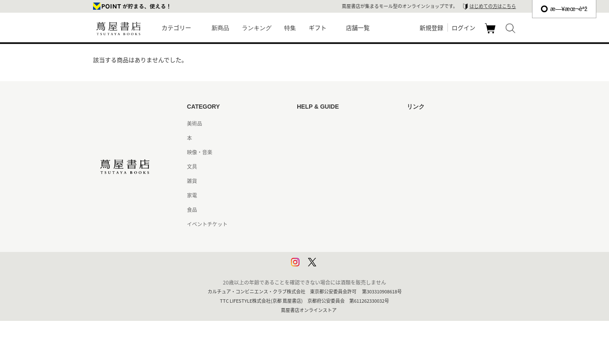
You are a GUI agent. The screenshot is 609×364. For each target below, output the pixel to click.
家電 (192, 195)
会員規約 (307, 195)
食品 (192, 210)
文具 (192, 167)
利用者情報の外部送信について (332, 267)
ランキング (257, 28)
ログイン (464, 27)
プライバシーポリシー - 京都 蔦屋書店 (340, 253)
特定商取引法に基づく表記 (327, 210)
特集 (290, 28)
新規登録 (431, 27)
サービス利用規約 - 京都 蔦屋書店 (335, 181)
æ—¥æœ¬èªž (564, 9)
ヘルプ (304, 138)
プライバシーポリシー (322, 238)
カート (491, 33)
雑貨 (192, 181)
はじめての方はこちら (493, 6)
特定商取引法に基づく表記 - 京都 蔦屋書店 (345, 224)
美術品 (195, 123)
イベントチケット (207, 224)
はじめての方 (312, 123)
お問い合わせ (312, 152)
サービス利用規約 (317, 167)
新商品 (220, 28)
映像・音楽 (200, 152)
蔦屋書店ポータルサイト (435, 123)
